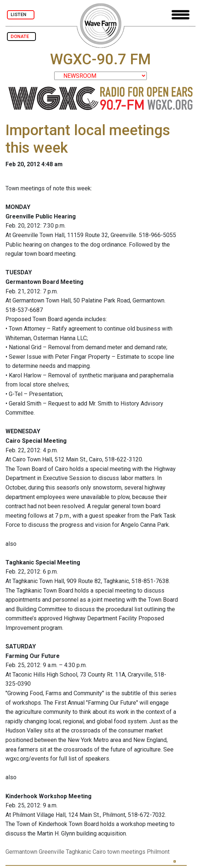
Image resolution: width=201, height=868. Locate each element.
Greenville (52, 852)
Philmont (158, 852)
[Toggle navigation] (180, 15)
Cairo (99, 852)
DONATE (21, 36)
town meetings (126, 852)
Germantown (21, 852)
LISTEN (21, 14)
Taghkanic (79, 852)
